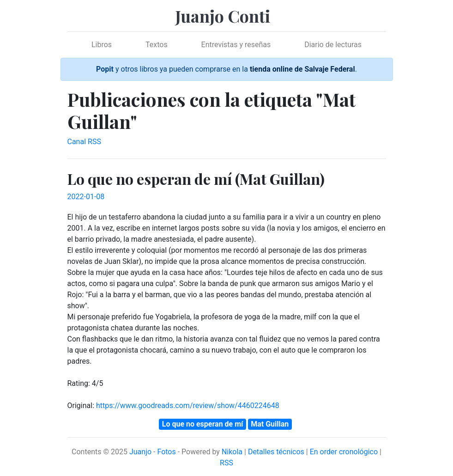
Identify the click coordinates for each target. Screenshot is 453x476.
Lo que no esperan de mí (203, 424)
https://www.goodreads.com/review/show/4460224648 (188, 406)
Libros (102, 45)
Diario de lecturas (333, 45)
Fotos (166, 452)
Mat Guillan (270, 424)
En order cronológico (344, 452)
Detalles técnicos (276, 452)
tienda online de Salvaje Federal (302, 69)
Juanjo (140, 452)
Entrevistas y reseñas (236, 45)
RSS (226, 463)
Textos (157, 45)
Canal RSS (84, 142)
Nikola (232, 452)
